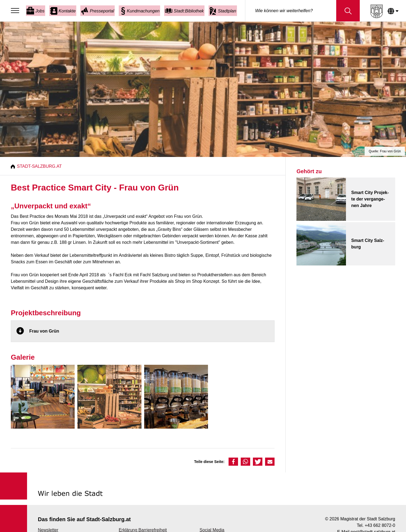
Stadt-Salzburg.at (40, 166)
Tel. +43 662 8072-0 (376, 525)
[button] (233, 462)
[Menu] (16, 11)
